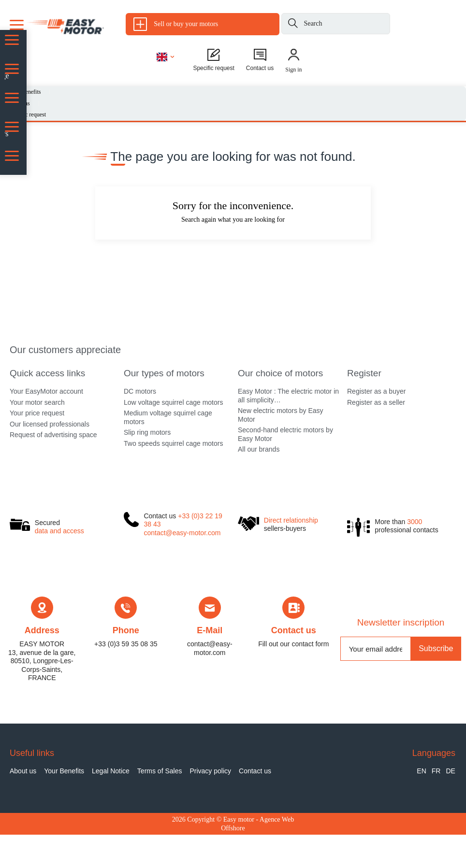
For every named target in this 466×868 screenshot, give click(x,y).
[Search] (293, 25)
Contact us (294, 664)
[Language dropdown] (165, 57)
